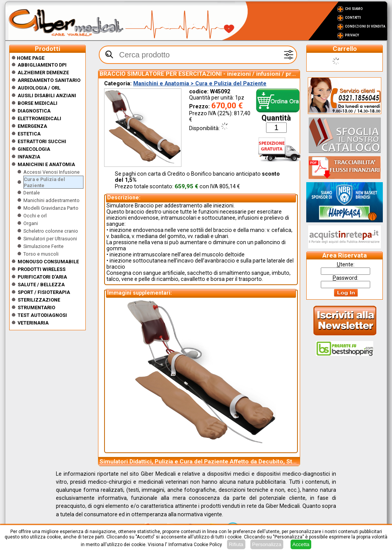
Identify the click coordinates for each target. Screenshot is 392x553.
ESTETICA (29, 134)
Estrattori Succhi (42, 141)
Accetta (301, 544)
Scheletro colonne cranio (51, 231)
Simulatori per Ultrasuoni (50, 239)
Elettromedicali (39, 118)
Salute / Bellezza (41, 285)
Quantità (276, 118)
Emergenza (32, 126)
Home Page (28, 58)
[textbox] (198, 55)
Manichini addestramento (51, 200)
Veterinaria (33, 323)
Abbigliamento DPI (42, 65)
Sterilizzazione (39, 300)
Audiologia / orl (39, 88)
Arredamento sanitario (49, 80)
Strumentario (36, 307)
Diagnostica (34, 111)
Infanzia (29, 157)
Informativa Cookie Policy (195, 545)
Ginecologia (34, 149)
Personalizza (267, 544)
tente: (346, 264)
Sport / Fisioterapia (44, 292)
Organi (31, 223)
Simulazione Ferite (43, 246)
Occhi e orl (35, 216)
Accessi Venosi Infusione (51, 172)
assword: (345, 278)
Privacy (352, 35)
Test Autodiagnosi (42, 315)
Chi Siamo (354, 9)
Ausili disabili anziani (47, 95)
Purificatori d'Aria (42, 277)
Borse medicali (38, 103)
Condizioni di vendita (365, 26)
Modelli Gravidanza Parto (51, 208)
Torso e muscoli (41, 254)
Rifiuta (236, 544)
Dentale (32, 193)
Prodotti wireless (42, 269)
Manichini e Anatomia (46, 164)
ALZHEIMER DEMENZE (43, 73)
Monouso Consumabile (48, 262)
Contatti (353, 18)
